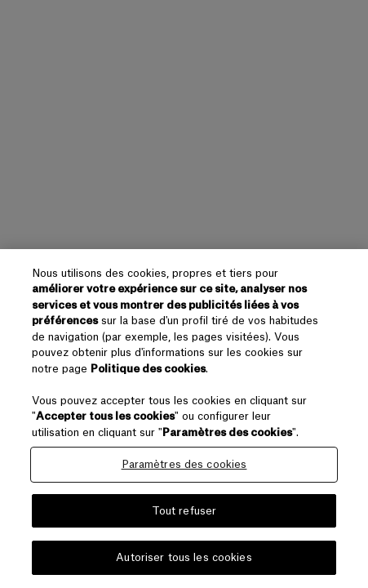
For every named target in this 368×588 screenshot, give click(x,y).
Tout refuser (184, 511)
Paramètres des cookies (184, 464)
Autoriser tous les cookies (184, 557)
